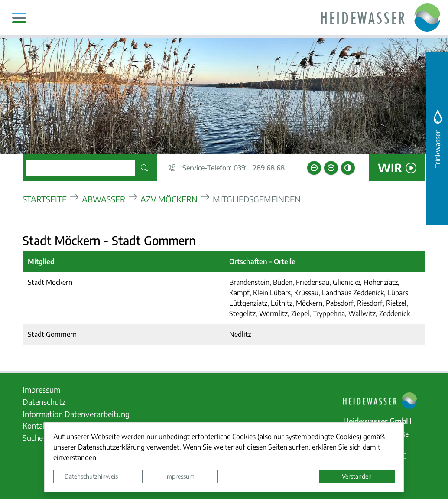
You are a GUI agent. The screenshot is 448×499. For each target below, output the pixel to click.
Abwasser (104, 199)
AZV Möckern (169, 199)
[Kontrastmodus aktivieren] (348, 168)
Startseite (45, 199)
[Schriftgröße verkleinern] (314, 168)
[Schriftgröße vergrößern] (331, 168)
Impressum (180, 476)
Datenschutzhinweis (91, 476)
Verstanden (357, 476)
